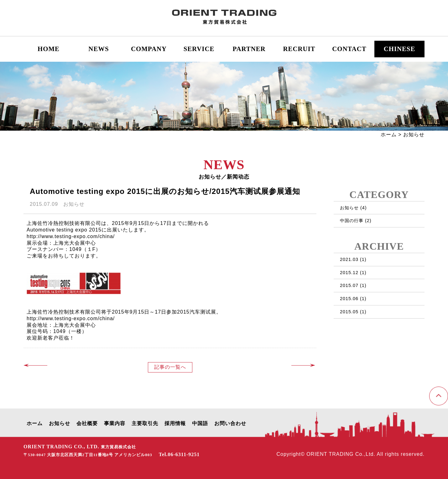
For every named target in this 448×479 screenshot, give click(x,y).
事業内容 (115, 423)
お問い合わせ (230, 423)
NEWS (99, 49)
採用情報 (175, 423)
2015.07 (349, 285)
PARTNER (249, 49)
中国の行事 (352, 221)
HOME (49, 49)
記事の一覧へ (170, 367)
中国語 (200, 423)
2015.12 (349, 273)
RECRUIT (299, 49)
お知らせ (349, 208)
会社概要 (87, 423)
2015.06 (349, 299)
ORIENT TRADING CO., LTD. (80, 447)
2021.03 (349, 259)
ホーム (389, 135)
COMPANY (149, 49)
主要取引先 (145, 423)
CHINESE (400, 49)
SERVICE (199, 49)
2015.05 (349, 312)
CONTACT (349, 49)
